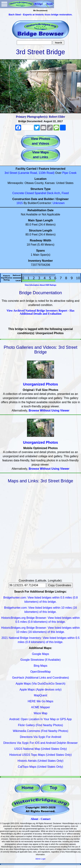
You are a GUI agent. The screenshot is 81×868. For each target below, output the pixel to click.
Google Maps (40, 654)
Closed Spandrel (35, 193)
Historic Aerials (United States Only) (40, 761)
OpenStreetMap (41, 672)
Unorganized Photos (40, 384)
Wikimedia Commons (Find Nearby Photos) (40, 731)
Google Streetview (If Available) (41, 660)
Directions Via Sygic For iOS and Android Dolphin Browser (40, 743)
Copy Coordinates (60, 585)
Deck (50, 193)
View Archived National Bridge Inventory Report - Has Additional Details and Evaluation (40, 312)
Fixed (65, 193)
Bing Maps (40, 666)
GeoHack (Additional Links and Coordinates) (40, 678)
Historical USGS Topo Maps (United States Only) (41, 755)
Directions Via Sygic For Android (40, 737)
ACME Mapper (41, 707)
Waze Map (40, 713)
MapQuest (40, 695)
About (34, 819)
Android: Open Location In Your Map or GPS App (41, 719)
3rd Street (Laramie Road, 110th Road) (29, 173)
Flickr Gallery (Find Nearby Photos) (40, 725)
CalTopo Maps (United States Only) (41, 767)
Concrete (18, 193)
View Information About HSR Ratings (40, 285)
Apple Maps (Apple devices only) (40, 690)
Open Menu (4, 4)
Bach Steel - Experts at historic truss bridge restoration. (40, 15)
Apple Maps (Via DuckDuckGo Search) (40, 684)
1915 (20, 203)
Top (53, 788)
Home (28, 788)
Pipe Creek (69, 173)
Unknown (59, 203)
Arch (57, 193)
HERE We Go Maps (40, 701)
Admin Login (40, 859)
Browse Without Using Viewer (49, 411)
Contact (46, 819)
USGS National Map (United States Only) (41, 749)
